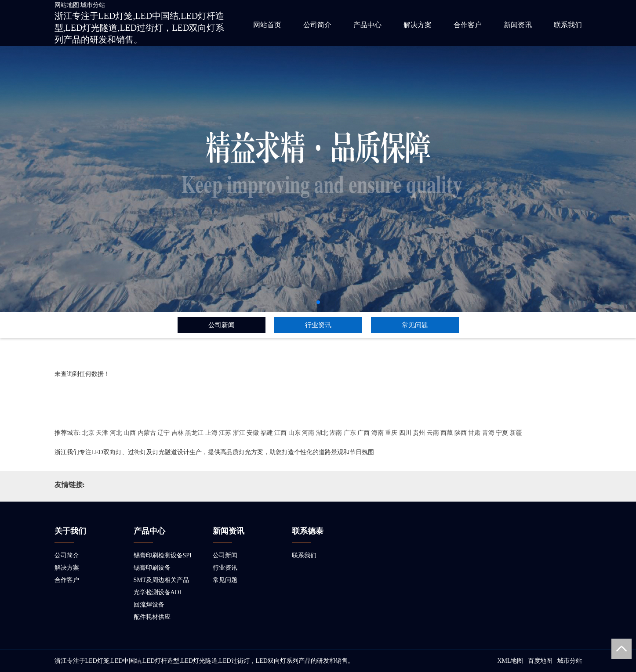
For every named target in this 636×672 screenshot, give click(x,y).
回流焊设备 (149, 605)
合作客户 (468, 25)
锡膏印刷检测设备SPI (163, 555)
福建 (267, 433)
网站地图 (67, 5)
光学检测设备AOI (158, 592)
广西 (363, 433)
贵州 (419, 433)
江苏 (225, 433)
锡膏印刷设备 (152, 568)
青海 (488, 433)
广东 (350, 433)
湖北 (322, 433)
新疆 (516, 433)
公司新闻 (222, 325)
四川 (405, 433)
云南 (433, 433)
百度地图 (540, 661)
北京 (88, 433)
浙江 (239, 433)
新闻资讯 (518, 25)
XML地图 (510, 661)
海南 (378, 433)
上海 (211, 433)
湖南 (336, 433)
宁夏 (502, 433)
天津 (102, 433)
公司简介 (317, 25)
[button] (318, 302)
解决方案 (418, 25)
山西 (130, 433)
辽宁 (164, 433)
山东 (294, 433)
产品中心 (367, 25)
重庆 (391, 433)
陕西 (461, 433)
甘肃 (474, 433)
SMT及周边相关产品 (162, 580)
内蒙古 (147, 433)
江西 (280, 433)
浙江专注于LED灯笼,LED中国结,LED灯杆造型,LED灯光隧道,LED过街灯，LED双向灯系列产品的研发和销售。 (140, 28)
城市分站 (93, 5)
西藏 (447, 433)
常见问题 (415, 325)
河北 (116, 433)
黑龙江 (194, 433)
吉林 (178, 433)
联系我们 (568, 25)
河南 (308, 433)
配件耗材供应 (152, 617)
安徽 (253, 433)
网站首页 (267, 25)
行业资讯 (318, 325)
